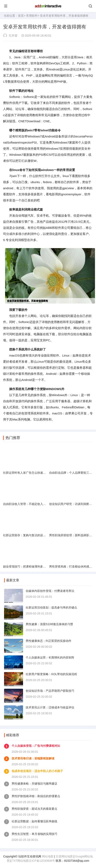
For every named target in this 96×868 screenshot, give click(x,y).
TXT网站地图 (20, 861)
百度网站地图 (64, 856)
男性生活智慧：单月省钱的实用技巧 (34, 834)
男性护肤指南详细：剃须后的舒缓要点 (36, 796)
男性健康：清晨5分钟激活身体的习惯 (49, 624)
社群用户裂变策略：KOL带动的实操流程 (51, 674)
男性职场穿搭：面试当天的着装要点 (34, 809)
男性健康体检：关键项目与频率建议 (34, 784)
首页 (21, 16)
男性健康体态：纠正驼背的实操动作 (49, 641)
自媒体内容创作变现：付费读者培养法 (50, 591)
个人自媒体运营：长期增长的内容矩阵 (50, 657)
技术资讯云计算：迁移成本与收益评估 (50, 707)
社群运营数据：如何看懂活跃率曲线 (34, 821)
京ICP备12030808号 (42, 861)
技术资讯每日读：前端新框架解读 (33, 758)
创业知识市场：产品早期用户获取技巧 (50, 691)
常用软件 (32, 16)
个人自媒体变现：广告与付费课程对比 (36, 746)
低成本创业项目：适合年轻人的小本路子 (37, 771)
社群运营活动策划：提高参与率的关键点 (51, 607)
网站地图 (48, 856)
